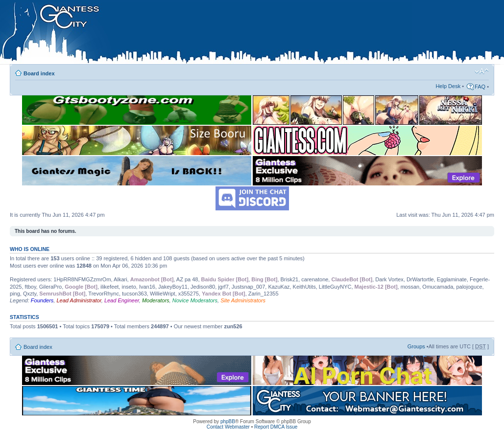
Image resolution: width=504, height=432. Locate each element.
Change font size (482, 71)
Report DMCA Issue (276, 427)
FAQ (480, 87)
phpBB (228, 421)
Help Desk (448, 86)
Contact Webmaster (228, 427)
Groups (416, 346)
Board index (39, 73)
